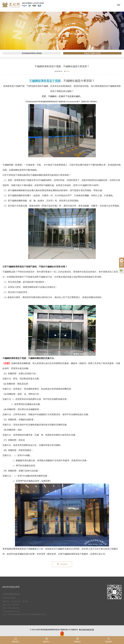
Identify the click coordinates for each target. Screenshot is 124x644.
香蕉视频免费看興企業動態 (32, 53)
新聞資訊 (62, 34)
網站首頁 (53, 34)
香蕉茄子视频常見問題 (76, 34)
